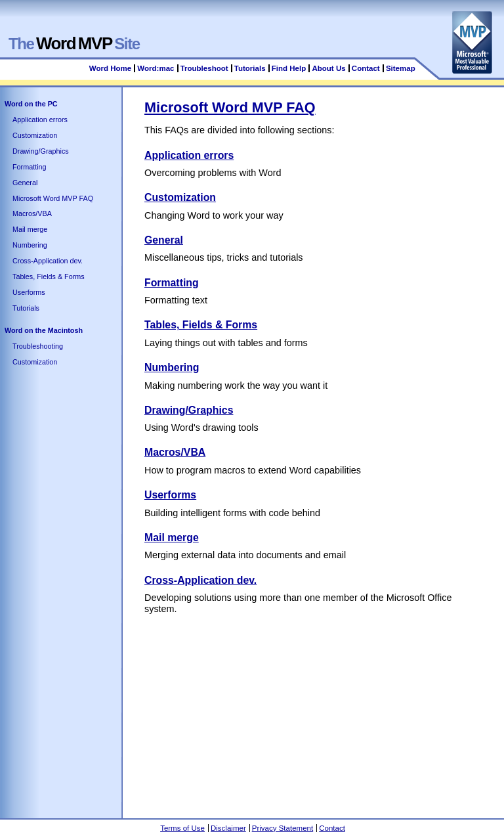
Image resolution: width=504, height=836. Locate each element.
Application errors (40, 120)
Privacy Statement (283, 828)
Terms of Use (182, 828)
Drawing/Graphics (41, 151)
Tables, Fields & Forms (49, 276)
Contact (366, 68)
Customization (35, 135)
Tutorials (250, 68)
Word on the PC (31, 104)
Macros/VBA (32, 213)
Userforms (29, 292)
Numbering (30, 245)
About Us (328, 68)
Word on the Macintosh (44, 330)
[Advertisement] (324, 713)
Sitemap (401, 68)
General (25, 183)
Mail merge (30, 229)
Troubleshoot (204, 68)
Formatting (30, 167)
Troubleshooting (38, 346)
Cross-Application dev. (48, 261)
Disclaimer (228, 828)
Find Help (289, 68)
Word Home (110, 68)
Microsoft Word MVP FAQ (53, 198)
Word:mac (157, 68)
